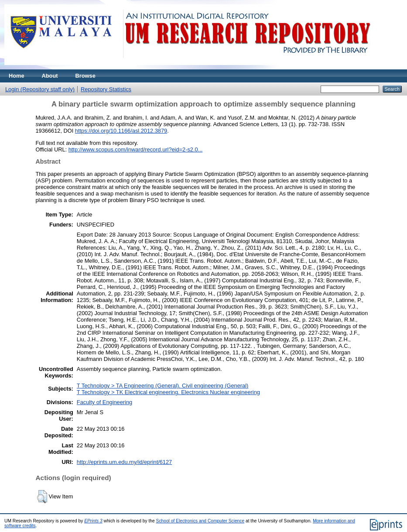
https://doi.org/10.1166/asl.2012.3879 (121, 131)
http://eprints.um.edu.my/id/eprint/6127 (124, 462)
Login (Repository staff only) (40, 89)
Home (17, 76)
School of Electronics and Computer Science (200, 521)
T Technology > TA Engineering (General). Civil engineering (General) (163, 386)
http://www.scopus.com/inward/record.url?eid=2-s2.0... (136, 149)
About (50, 76)
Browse (86, 76)
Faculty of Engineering (104, 402)
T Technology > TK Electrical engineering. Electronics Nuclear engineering (168, 392)
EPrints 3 (93, 521)
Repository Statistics (106, 89)
